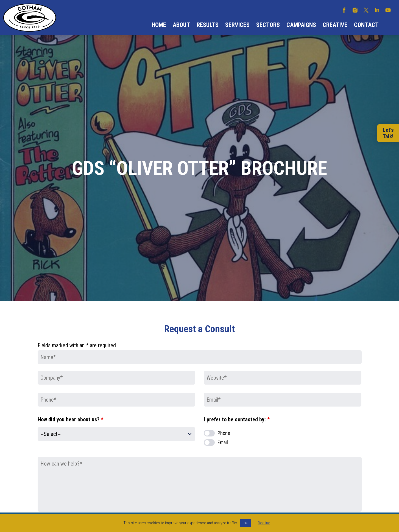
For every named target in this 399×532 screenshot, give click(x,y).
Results (208, 25)
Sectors (268, 25)
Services (237, 25)
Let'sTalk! (388, 133)
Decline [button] (264, 523)
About (181, 25)
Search (389, 25)
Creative (335, 25)
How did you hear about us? (70, 419)
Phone (224, 433)
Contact (366, 25)
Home (159, 25)
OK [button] (246, 523)
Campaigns (301, 25)
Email (223, 442)
